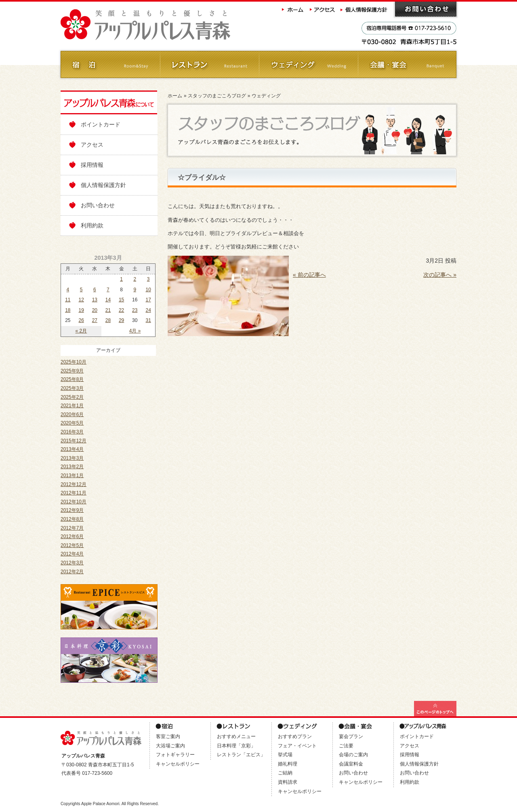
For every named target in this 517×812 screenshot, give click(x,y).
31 (148, 320)
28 (108, 320)
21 (108, 310)
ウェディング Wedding (308, 64)
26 (81, 320)
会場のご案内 (353, 755)
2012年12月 (74, 484)
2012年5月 (72, 545)
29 (121, 320)
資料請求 (288, 782)
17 (148, 300)
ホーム (293, 9)
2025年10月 (74, 362)
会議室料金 (351, 764)
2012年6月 (72, 536)
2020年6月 (72, 414)
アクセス (323, 9)
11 (68, 300)
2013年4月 (72, 449)
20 (95, 310)
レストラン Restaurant (209, 64)
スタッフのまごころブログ (217, 96)
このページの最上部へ (435, 709)
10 (148, 290)
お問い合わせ (426, 9)
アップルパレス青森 (168, 25)
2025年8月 (72, 379)
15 (121, 300)
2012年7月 (72, 528)
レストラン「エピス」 (241, 755)
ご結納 (285, 773)
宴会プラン (351, 736)
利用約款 (92, 225)
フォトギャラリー (175, 755)
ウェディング (266, 96)
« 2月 (81, 331)
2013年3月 (72, 458)
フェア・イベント (297, 746)
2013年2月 (72, 467)
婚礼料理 (288, 764)
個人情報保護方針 (365, 9)
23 (135, 310)
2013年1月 (72, 475)
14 (108, 300)
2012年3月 (72, 563)
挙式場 (285, 755)
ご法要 (346, 746)
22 (121, 310)
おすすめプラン (295, 736)
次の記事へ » (440, 275)
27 (95, 320)
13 (95, 300)
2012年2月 (72, 572)
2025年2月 (72, 397)
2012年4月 (72, 554)
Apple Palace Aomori (100, 804)
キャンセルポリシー (178, 764)
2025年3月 (72, 388)
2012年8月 (72, 519)
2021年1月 (72, 406)
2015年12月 (74, 441)
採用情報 (92, 165)
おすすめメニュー (236, 736)
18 (68, 310)
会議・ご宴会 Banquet (407, 64)
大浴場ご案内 (170, 746)
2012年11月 (74, 493)
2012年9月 (72, 510)
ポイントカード (101, 124)
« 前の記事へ (309, 275)
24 (148, 310)
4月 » (135, 331)
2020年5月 (72, 423)
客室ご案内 (168, 736)
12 (81, 300)
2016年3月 (72, 432)
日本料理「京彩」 (236, 746)
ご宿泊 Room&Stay (110, 64)
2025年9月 (72, 371)
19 (81, 310)
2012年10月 (74, 502)
